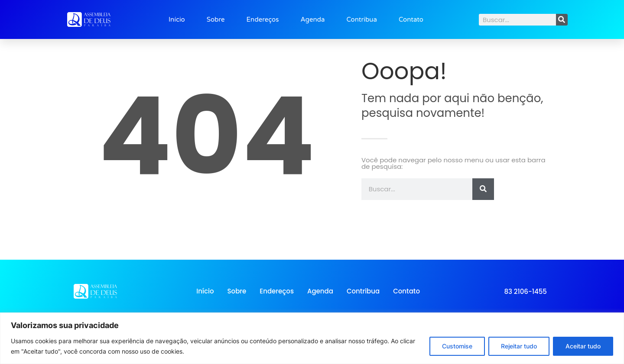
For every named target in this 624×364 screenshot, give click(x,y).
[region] (312, 338)
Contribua (362, 19)
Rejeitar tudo (519, 346)
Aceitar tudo (583, 346)
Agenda (312, 19)
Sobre (216, 19)
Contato (411, 19)
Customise (457, 346)
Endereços (263, 19)
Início (177, 19)
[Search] (562, 20)
